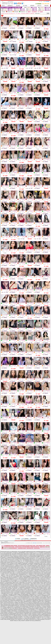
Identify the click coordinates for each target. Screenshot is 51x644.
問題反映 (46, 6)
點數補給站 (10, 6)
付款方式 (39, 6)
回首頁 (3, 6)
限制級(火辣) (10, 12)
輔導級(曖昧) (16, 12)
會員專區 (18, 6)
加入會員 (25, 6)
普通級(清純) (23, 12)
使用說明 (32, 6)
